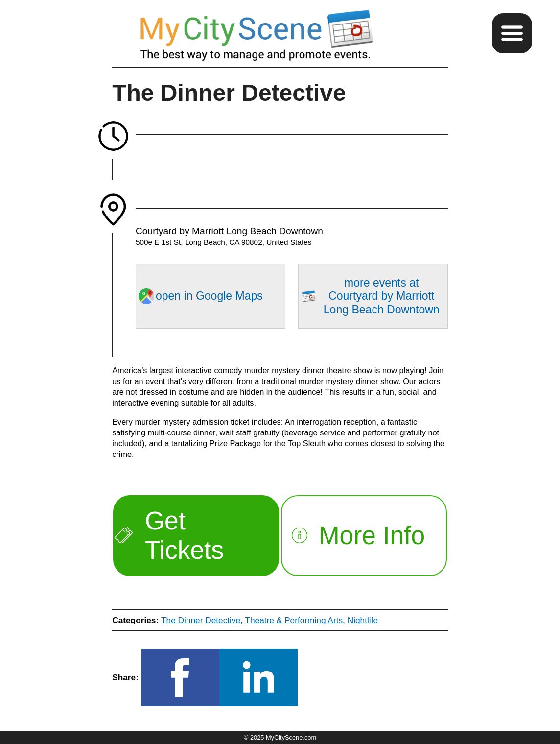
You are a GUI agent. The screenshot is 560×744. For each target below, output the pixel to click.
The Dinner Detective (201, 620)
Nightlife (363, 620)
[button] (512, 33)
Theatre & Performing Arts (294, 620)
